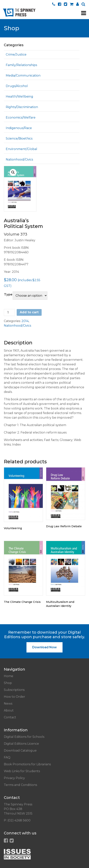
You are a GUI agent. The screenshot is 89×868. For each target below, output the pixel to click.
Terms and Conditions (20, 785)
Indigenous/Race (19, 128)
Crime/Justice (16, 55)
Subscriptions (14, 690)
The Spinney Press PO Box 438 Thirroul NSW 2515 (18, 809)
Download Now (44, 647)
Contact (10, 717)
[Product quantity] (9, 312)
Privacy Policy (14, 778)
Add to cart (29, 312)
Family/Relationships (21, 65)
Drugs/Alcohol (17, 86)
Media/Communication (23, 75)
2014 (25, 321)
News (8, 704)
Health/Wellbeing (19, 96)
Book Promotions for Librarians (27, 764)
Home (9, 676)
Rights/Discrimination (22, 107)
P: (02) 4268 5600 (17, 820)
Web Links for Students (22, 771)
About (9, 710)
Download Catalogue (20, 751)
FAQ (7, 757)
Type (8, 294)
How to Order (14, 697)
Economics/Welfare (21, 117)
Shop (8, 683)
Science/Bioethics (19, 138)
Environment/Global (21, 149)
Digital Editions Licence (21, 744)
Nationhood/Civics (19, 159)
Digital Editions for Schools (24, 737)
